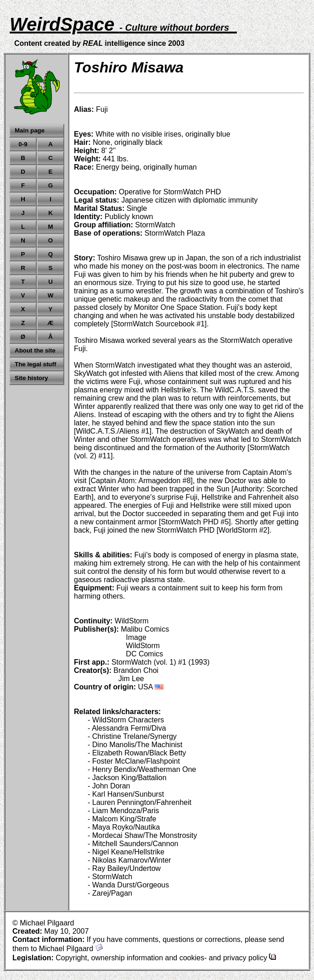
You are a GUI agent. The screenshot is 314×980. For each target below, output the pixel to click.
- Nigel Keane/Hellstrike (126, 852)
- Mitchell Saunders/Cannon (133, 844)
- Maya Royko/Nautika (124, 827)
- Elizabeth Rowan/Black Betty (137, 753)
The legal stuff (35, 364)
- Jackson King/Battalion (127, 778)
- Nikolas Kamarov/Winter (129, 860)
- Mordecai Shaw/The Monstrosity (142, 835)
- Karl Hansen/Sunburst (126, 794)
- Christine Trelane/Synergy (132, 736)
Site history (31, 378)
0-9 (23, 144)
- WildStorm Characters (126, 720)
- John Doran (109, 786)
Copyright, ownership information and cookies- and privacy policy (166, 958)
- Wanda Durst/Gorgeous (128, 885)
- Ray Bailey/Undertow (124, 868)
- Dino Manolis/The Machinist (135, 745)
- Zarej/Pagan (110, 893)
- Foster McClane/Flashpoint (134, 761)
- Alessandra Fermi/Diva (127, 728)
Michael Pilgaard (71, 949)
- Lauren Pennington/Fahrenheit (140, 802)
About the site (35, 350)
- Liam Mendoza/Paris (123, 811)
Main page (30, 130)
